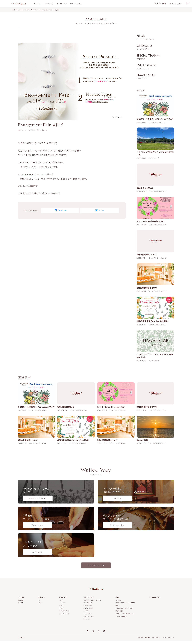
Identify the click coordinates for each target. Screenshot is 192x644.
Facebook (64, 210)
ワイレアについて (77, 4)
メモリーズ (49, 4)
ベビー (41, 606)
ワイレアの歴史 (88, 606)
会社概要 (140, 641)
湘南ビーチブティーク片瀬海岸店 (125, 606)
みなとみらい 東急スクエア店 (124, 612)
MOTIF (87, 614)
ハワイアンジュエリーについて (92, 603)
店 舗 (117, 601)
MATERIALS (89, 612)
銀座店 (117, 609)
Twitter (96, 210)
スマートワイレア (64, 617)
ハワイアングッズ (64, 614)
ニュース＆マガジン (155, 601)
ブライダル (37, 4)
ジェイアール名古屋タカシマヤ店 (125, 617)
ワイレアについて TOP (96, 569)
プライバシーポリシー (168, 641)
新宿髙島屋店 (119, 614)
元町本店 (118, 603)
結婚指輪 (21, 606)
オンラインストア (176, 4)
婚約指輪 (21, 603)
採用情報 (148, 641)
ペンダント (62, 606)
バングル (62, 609)
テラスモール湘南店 (121, 620)
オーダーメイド (88, 609)
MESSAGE (88, 617)
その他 (61, 612)
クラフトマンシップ (89, 620)
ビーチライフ (62, 4)
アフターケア (87, 622)
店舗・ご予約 (161, 4)
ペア (40, 603)
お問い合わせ (156, 641)
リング (61, 603)
